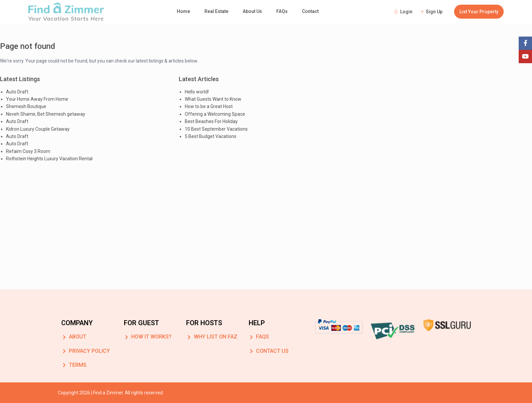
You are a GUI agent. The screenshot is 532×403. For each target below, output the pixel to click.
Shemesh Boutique (26, 106)
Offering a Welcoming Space (215, 114)
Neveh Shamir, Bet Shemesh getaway (46, 114)
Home (183, 11)
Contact (310, 11)
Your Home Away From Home (37, 99)
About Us (252, 11)
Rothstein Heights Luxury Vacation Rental (49, 159)
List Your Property (479, 12)
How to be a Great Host (209, 106)
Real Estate (216, 11)
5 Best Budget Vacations (211, 136)
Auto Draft (17, 92)
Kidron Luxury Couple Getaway (38, 129)
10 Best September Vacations (216, 129)
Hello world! (197, 92)
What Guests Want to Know (213, 99)
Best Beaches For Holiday (211, 121)
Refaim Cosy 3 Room (28, 151)
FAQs (282, 11)
